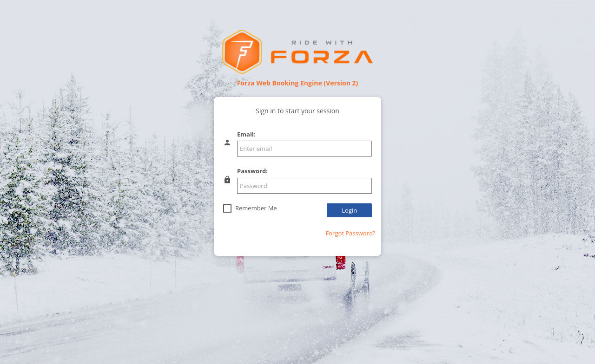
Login (349, 210)
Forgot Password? (351, 233)
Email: (246, 134)
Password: (252, 171)
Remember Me (256, 208)
